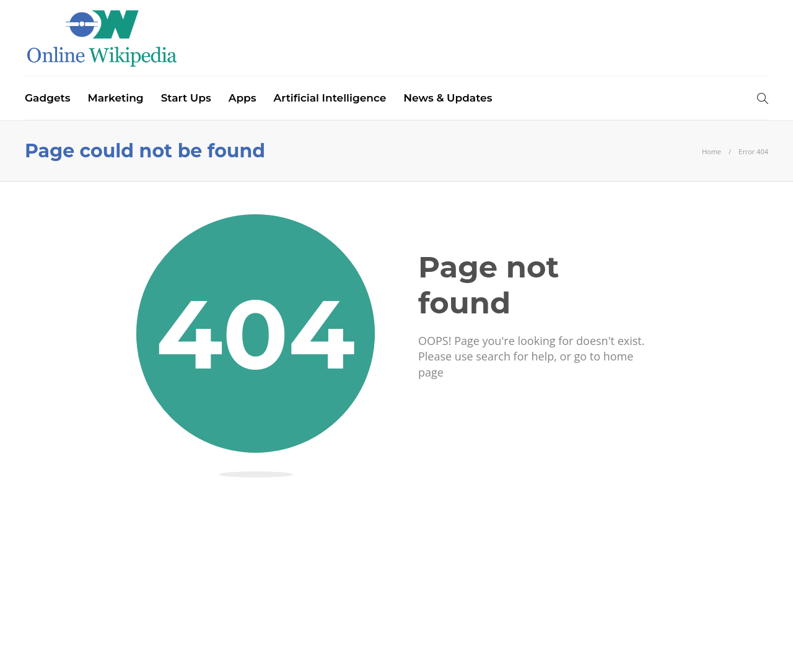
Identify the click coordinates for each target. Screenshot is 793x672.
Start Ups (186, 98)
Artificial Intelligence (330, 98)
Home (712, 151)
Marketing (115, 98)
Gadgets (47, 98)
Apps (243, 98)
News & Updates (448, 98)
